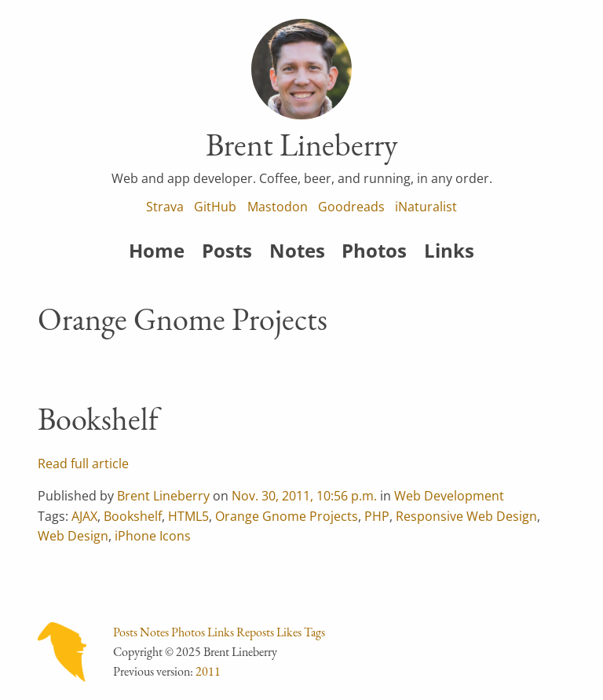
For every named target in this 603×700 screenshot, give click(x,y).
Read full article (83, 464)
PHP (377, 516)
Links (449, 250)
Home (157, 250)
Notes (297, 250)
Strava (165, 207)
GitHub (215, 207)
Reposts (255, 632)
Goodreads (351, 207)
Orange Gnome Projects (287, 516)
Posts (227, 250)
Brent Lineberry (163, 496)
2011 (208, 671)
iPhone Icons (153, 536)
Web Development (449, 496)
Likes (289, 632)
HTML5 (188, 516)
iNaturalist (426, 207)
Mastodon (278, 207)
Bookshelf (98, 419)
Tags (314, 632)
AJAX (84, 516)
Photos (374, 250)
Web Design (73, 536)
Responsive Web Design (466, 516)
